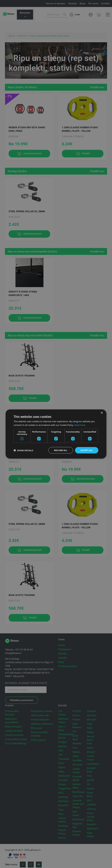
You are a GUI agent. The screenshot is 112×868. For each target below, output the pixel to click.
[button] (23, 450)
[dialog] (56, 434)
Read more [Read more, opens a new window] (80, 425)
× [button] (102, 413)
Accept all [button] (87, 450)
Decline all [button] (60, 450)
